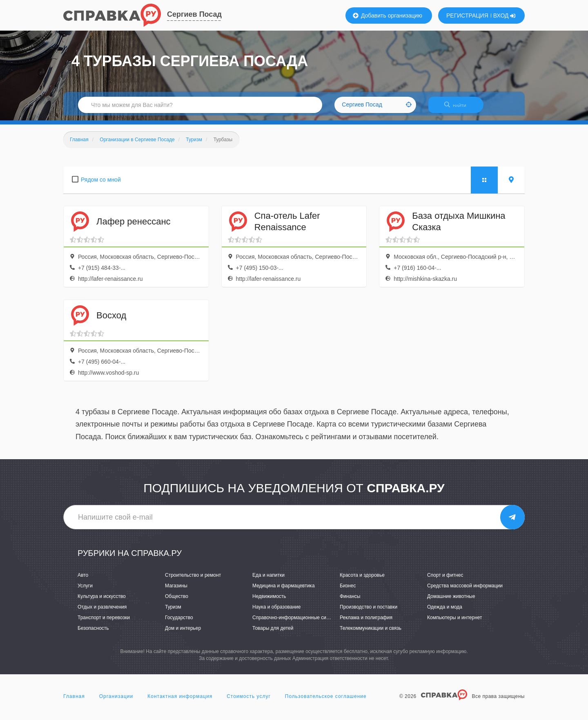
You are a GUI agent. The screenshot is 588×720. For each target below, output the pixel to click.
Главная (74, 701)
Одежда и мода (445, 612)
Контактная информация (180, 701)
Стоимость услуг (249, 701)
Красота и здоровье (362, 580)
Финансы (350, 601)
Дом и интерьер (183, 633)
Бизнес (348, 591)
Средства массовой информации (465, 591)
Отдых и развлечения (102, 612)
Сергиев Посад (194, 14)
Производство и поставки (369, 612)
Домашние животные (451, 601)
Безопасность (93, 633)
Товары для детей (273, 633)
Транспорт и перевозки (104, 623)
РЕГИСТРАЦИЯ (467, 16)
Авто (83, 580)
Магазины (176, 591)
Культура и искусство (102, 601)
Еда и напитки (268, 580)
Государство (179, 623)
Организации (116, 701)
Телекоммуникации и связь (371, 633)
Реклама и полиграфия (366, 623)
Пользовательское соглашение (326, 701)
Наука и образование (276, 612)
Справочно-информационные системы (296, 623)
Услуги (85, 591)
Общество (177, 601)
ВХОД (504, 16)
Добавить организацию (388, 16)
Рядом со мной (101, 184)
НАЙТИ (459, 108)
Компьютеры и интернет (455, 623)
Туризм (173, 612)
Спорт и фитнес (445, 580)
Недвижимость (269, 601)
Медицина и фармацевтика (284, 591)
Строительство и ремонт (193, 580)
